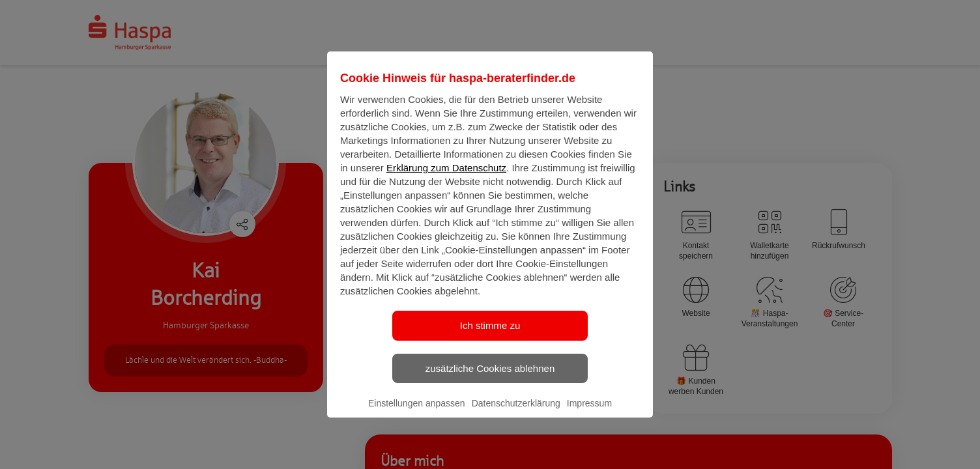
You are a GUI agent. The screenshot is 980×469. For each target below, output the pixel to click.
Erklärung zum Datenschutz (446, 179)
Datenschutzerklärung (516, 414)
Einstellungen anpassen (417, 414)
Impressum (589, 414)
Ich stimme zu (490, 336)
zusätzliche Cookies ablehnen (490, 379)
